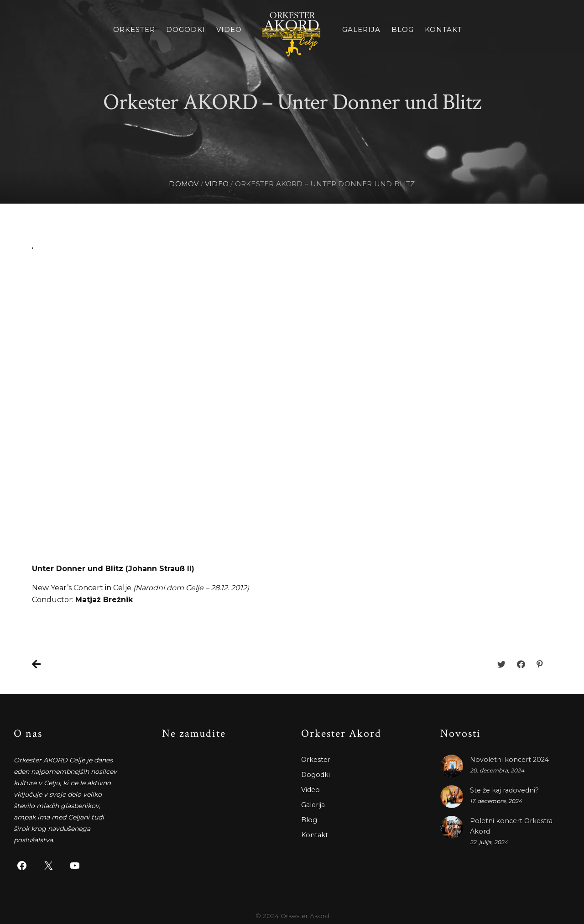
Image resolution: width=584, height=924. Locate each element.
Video (229, 29)
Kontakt (443, 29)
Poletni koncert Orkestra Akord (519, 821)
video (217, 184)
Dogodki (186, 29)
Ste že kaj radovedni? (503, 790)
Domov (184, 184)
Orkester (134, 29)
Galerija (361, 29)
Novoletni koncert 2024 (508, 760)
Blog (403, 29)
